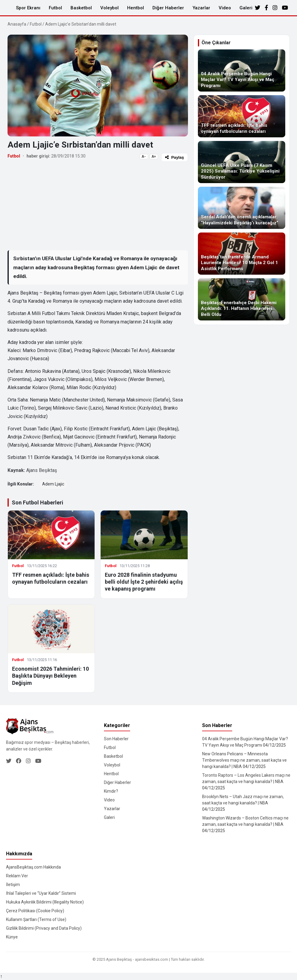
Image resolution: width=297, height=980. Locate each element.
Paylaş (174, 157)
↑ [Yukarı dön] (1, 976)
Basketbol (81, 8)
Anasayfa (17, 24)
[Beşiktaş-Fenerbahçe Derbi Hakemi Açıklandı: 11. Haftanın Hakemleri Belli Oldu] (242, 299)
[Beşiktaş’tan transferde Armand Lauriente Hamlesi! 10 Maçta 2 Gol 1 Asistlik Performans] (242, 254)
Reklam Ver (17, 876)
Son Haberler (116, 739)
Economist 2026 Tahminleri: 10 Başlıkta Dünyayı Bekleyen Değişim (50, 676)
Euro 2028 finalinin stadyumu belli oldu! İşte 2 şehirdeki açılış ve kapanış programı (144, 582)
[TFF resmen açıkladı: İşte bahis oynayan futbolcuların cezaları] (242, 116)
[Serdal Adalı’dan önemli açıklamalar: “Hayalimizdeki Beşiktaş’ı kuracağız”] (242, 208)
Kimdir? (111, 791)
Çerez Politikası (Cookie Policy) (35, 911)
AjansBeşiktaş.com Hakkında (33, 867)
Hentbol (136, 8)
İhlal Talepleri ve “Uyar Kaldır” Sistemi (41, 893)
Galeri (246, 8)
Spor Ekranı (28, 8)
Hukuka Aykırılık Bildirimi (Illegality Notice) (45, 902)
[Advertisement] (98, 206)
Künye (12, 937)
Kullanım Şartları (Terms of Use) (36, 919)
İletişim (13, 885)
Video (225, 8)
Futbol (55, 8)
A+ (154, 157)
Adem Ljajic (53, 484)
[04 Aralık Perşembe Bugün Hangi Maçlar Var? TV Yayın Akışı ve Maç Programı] (242, 70)
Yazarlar (201, 8)
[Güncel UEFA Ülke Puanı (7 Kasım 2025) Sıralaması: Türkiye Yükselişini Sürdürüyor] (242, 162)
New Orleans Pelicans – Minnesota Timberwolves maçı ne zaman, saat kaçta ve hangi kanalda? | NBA (244, 760)
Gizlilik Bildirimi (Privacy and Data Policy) (44, 928)
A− (144, 157)
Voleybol (109, 8)
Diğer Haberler (168, 8)
